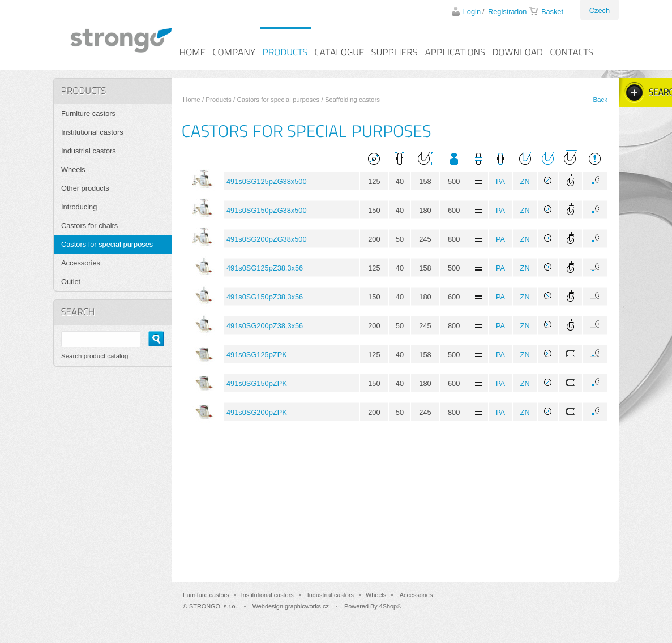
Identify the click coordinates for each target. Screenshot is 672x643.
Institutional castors (92, 132)
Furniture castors (88, 113)
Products (218, 100)
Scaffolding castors (352, 100)
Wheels (73, 170)
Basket (552, 12)
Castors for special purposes (278, 100)
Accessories (81, 263)
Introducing (79, 207)
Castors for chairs (89, 226)
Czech (600, 10)
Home (192, 100)
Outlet (71, 282)
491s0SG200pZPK (257, 412)
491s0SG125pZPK (257, 355)
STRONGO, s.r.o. (213, 606)
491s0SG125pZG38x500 (267, 181)
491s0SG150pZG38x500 (267, 210)
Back (600, 100)
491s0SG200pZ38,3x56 (265, 326)
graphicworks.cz (307, 606)
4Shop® (390, 606)
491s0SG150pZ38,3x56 (265, 297)
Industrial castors (89, 151)
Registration (507, 12)
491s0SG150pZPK (257, 383)
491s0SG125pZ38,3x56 (265, 268)
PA (500, 181)
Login (472, 12)
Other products (85, 188)
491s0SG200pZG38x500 (267, 239)
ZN (525, 181)
